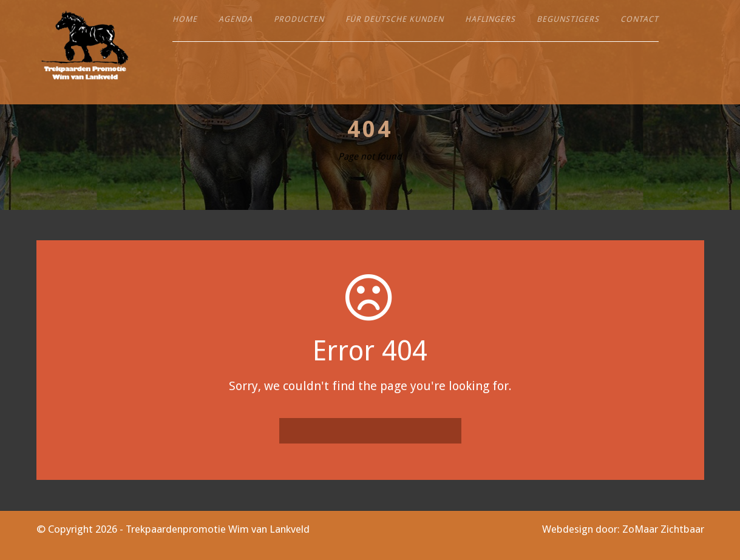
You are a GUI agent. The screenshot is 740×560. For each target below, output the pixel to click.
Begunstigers (568, 19)
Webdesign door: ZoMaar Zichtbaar (623, 529)
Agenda (236, 19)
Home (185, 19)
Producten (299, 19)
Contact (640, 19)
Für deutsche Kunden (395, 19)
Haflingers (490, 19)
